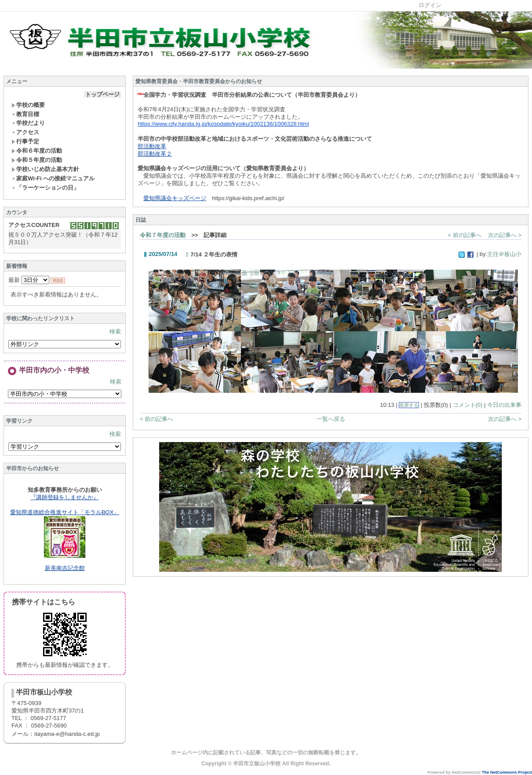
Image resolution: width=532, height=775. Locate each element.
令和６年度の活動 (37, 151)
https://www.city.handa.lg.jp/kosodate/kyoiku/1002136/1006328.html (223, 124)
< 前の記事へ (465, 235)
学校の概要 (28, 105)
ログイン (430, 5)
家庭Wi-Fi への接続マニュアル (53, 178)
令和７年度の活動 (163, 235)
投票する (409, 405)
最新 (29, 280)
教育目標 (25, 114)
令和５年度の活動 (37, 160)
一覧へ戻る (331, 419)
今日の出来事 (504, 405)
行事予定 (25, 141)
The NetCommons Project (507, 772)
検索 (115, 331)
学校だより (28, 123)
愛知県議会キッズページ (175, 198)
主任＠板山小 (504, 254)
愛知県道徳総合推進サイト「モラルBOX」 (65, 512)
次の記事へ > (505, 235)
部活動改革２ (155, 154)
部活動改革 (152, 146)
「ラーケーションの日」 (45, 188)
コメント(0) (468, 405)
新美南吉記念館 (65, 568)
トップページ (102, 94)
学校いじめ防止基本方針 (45, 169)
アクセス (25, 132)
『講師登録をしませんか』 (65, 497)
